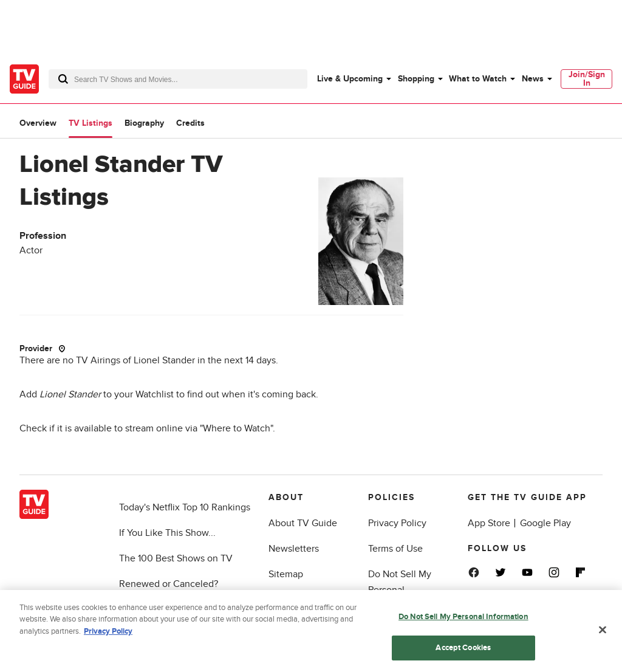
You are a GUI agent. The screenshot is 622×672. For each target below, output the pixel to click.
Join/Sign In (587, 79)
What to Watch (478, 79)
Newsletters (294, 549)
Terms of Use (395, 549)
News (533, 79)
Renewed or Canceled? (169, 584)
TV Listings (91, 123)
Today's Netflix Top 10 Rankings (185, 507)
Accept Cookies (463, 651)
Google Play (545, 523)
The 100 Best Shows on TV (176, 558)
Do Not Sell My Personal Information (400, 590)
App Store (489, 523)
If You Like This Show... (167, 533)
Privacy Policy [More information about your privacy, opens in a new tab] (108, 635)
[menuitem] (354, 79)
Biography (144, 123)
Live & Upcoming (350, 79)
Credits (190, 123)
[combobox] (178, 79)
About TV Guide (303, 523)
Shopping (416, 79)
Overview (38, 123)
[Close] (603, 634)
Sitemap (286, 574)
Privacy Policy (397, 523)
